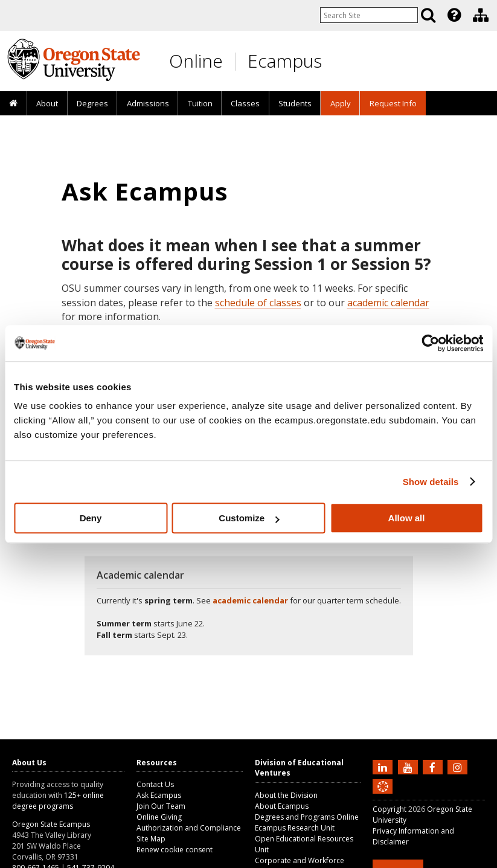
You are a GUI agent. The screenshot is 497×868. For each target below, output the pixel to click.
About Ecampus (282, 806)
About (47, 103)
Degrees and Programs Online (307, 817)
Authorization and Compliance (189, 828)
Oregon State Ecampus (51, 824)
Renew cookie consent (175, 850)
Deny (91, 518)
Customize (249, 518)
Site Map (151, 839)
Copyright (390, 809)
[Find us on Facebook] (434, 767)
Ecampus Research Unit (295, 828)
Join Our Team (161, 806)
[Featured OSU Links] (454, 15)
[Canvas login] (383, 796)
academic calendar (388, 303)
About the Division (286, 795)
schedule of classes (258, 303)
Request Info (393, 103)
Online (196, 61)
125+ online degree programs (58, 801)
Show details (431, 482)
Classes (245, 103)
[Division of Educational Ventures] (481, 15)
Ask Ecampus (159, 795)
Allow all (407, 518)
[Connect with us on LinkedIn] (384, 767)
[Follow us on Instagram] (459, 767)
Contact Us (155, 784)
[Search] (428, 15)
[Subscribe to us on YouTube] (409, 767)
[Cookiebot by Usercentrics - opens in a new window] (430, 343)
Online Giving (159, 817)
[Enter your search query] (369, 15)
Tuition (200, 103)
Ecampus (285, 61)
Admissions (148, 103)
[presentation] (453, 15)
